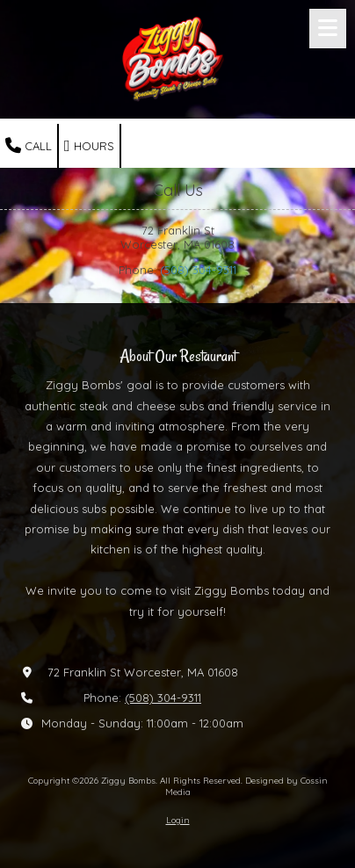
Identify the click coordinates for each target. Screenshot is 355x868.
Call (29, 146)
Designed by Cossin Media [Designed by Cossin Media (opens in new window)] (246, 786)
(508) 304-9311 (198, 270)
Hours (89, 146)
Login (178, 820)
